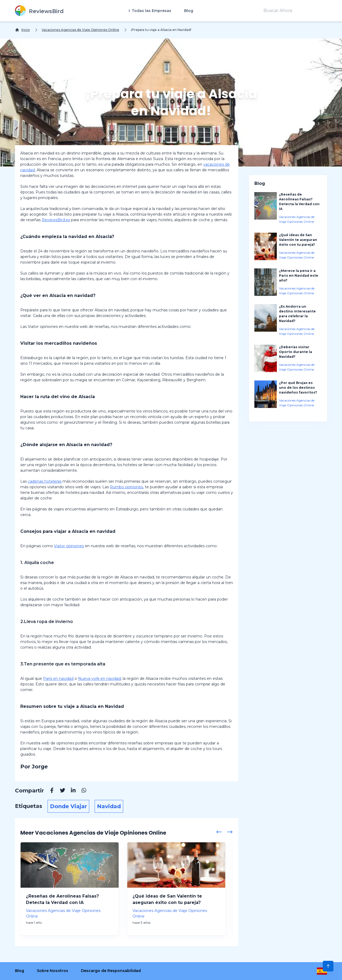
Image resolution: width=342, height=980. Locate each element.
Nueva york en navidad (99, 679)
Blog (189, 11)
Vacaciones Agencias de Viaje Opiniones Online (80, 30)
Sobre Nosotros (53, 971)
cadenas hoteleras (45, 481)
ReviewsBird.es (56, 220)
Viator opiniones (69, 546)
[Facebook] (49, 791)
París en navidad (58, 679)
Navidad (109, 806)
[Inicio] (22, 30)
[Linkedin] (71, 791)
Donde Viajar (68, 806)
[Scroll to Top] (328, 966)
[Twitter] (60, 791)
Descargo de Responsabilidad (111, 971)
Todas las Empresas (151, 11)
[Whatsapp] (81, 791)
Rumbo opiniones (126, 487)
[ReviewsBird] (39, 11)
